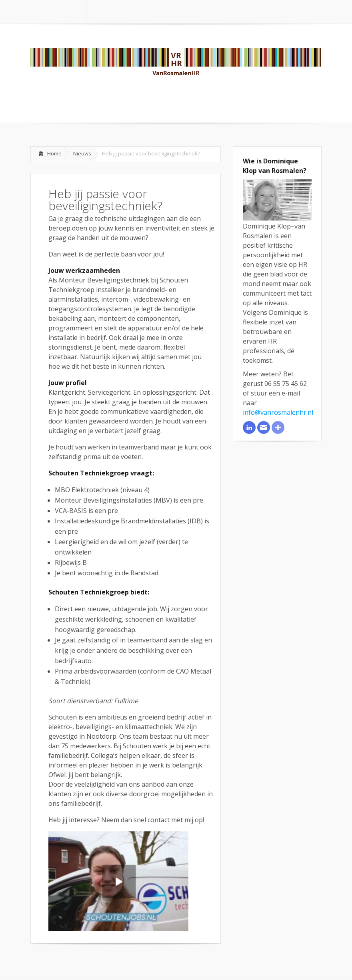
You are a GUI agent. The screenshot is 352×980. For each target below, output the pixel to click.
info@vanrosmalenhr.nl (278, 412)
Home (54, 153)
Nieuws (82, 153)
